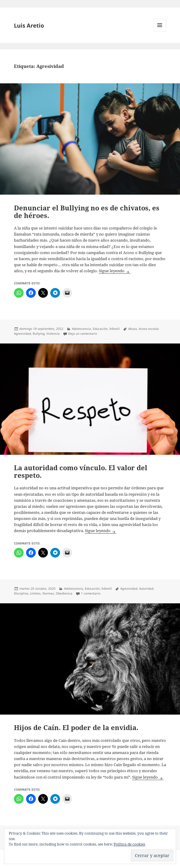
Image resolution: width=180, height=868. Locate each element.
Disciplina (21, 593)
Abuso (133, 329)
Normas (48, 593)
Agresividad (22, 333)
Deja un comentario (83, 333)
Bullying (39, 333)
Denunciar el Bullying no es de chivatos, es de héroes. (87, 212)
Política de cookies (129, 844)
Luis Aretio (29, 25)
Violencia (53, 333)
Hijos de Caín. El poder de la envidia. (76, 727)
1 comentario (91, 593)
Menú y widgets (160, 31)
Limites (35, 593)
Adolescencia (81, 329)
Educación (100, 329)
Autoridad (146, 588)
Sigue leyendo (115, 271)
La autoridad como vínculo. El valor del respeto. (81, 471)
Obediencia (64, 593)
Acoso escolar (148, 329)
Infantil (115, 329)
